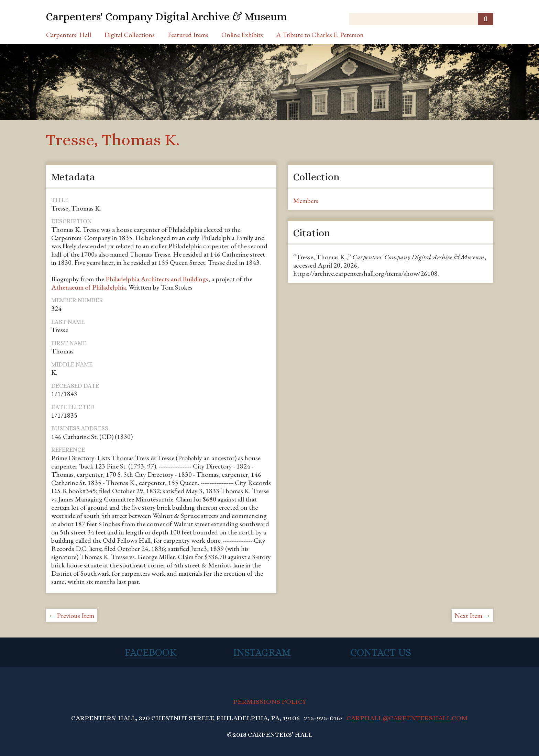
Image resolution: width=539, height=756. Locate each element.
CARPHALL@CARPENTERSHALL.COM (407, 718)
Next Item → (472, 616)
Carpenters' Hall (69, 35)
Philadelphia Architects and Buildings (157, 279)
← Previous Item (71, 616)
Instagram (262, 652)
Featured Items (188, 35)
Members (306, 201)
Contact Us (381, 652)
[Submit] (486, 19)
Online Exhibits (242, 35)
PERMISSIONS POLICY (270, 702)
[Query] (421, 19)
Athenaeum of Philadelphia (89, 287)
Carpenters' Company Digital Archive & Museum (166, 16)
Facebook (151, 652)
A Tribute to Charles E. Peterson (320, 35)
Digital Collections (129, 35)
